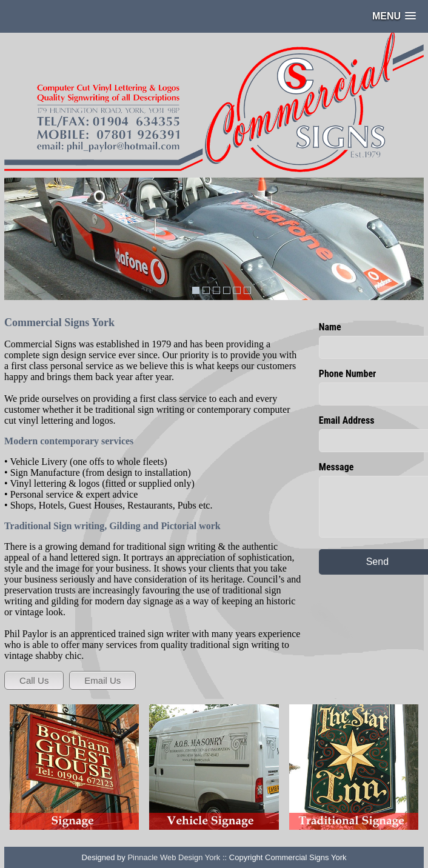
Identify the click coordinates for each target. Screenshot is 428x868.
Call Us (34, 680)
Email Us (102, 680)
